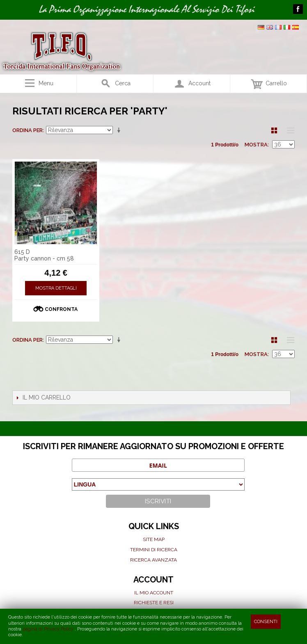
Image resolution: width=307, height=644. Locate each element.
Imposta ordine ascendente (120, 130)
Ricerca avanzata (153, 560)
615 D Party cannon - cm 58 (44, 255)
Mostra (256, 145)
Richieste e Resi (154, 603)
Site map (154, 539)
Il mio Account (154, 593)
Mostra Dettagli (56, 288)
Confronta (61, 309)
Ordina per (27, 130)
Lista (289, 130)
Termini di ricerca (154, 550)
